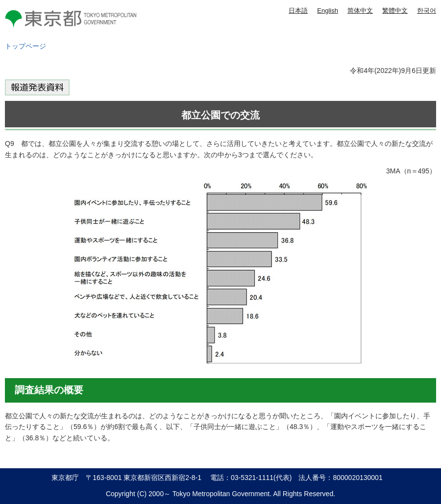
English (328, 11)
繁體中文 (395, 11)
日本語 (298, 11)
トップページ (25, 46)
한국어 (427, 11)
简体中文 (360, 11)
